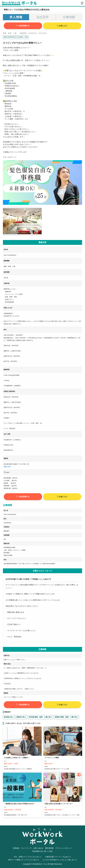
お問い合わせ (38, 848)
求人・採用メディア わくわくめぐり (28, 857)
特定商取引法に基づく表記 (42, 851)
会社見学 (42, 17)
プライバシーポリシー (64, 848)
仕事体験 (69, 17)
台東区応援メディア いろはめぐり (58, 857)
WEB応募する (23, 26)
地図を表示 (7, 467)
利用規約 (16, 848)
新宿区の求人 (21, 717)
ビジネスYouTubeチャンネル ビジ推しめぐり (60, 860)
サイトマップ (26, 848)
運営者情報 (49, 848)
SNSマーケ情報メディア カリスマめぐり (24, 860)
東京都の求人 (9, 717)
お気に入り (62, 26)
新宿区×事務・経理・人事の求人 (67, 717)
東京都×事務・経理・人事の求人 (41, 717)
